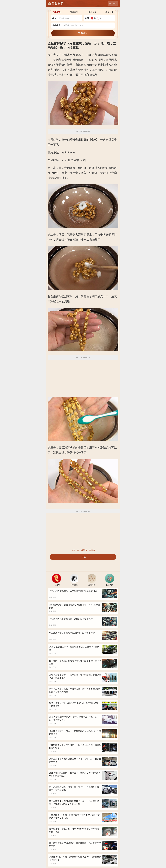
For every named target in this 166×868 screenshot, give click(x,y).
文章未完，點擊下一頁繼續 (83, 550)
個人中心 (113, 4)
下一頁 (83, 557)
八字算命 (56, 12)
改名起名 (110, 12)
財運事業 (74, 12)
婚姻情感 (92, 12)
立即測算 (83, 33)
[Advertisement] (83, 377)
